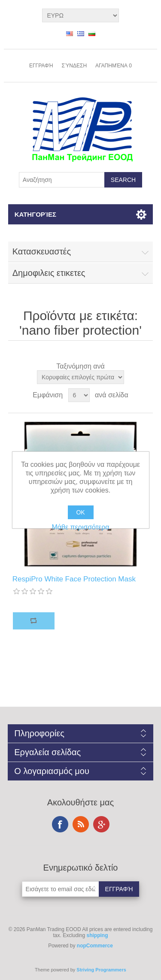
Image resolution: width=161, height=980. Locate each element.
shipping (97, 935)
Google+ (101, 824)
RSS (81, 824)
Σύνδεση (74, 66)
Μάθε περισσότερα (80, 527)
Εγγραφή (41, 66)
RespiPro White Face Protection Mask (74, 579)
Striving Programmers (101, 970)
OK (80, 512)
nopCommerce (95, 946)
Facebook (60, 824)
